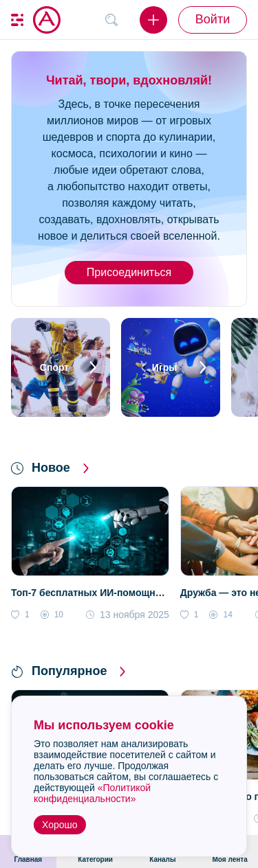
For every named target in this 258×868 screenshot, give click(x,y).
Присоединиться (129, 272)
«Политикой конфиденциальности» (92, 793)
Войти (213, 19)
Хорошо (60, 825)
